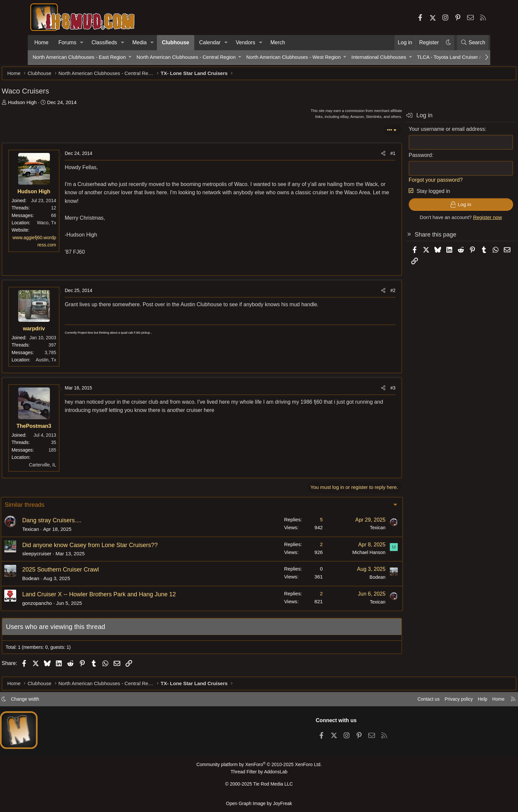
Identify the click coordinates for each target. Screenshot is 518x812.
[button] (82, 43)
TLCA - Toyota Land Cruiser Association (461, 57)
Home (41, 42)
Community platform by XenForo (259, 767)
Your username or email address (416, 132)
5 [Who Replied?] (289, 523)
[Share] (352, 157)
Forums (67, 42)
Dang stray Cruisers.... (84, 524)
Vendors (246, 42)
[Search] (473, 43)
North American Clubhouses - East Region (79, 57)
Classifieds (104, 42)
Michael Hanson (337, 556)
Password (389, 158)
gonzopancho (69, 606)
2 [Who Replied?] (289, 548)
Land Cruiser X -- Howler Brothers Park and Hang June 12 (131, 598)
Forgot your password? (405, 183)
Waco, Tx (78, 226)
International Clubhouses (379, 57)
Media (139, 42)
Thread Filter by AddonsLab (259, 774)
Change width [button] (59, 702)
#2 (362, 294)
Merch (278, 42)
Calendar (210, 42)
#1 (362, 157)
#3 (362, 391)
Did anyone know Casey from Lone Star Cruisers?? (122, 548)
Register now (457, 221)
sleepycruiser (69, 557)
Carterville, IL (74, 468)
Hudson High (53, 106)
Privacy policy (423, 702)
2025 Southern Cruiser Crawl (92, 573)
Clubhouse (176, 42)
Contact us (391, 702)
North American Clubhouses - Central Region (186, 57)
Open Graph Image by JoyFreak (259, 803)
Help (448, 702)
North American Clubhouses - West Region (294, 57)
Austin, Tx (77, 363)
